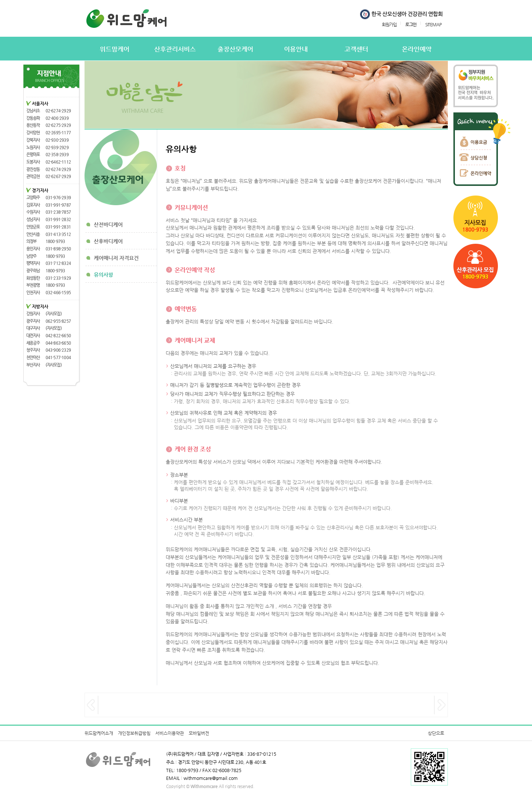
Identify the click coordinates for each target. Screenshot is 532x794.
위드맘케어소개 (99, 733)
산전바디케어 (108, 224)
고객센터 (356, 49)
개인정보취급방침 (134, 733)
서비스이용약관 (170, 733)
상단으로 (436, 733)
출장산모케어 (235, 49)
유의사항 (103, 275)
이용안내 (296, 49)
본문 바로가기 (7, 0)
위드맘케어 (115, 49)
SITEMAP (433, 24)
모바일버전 (199, 733)
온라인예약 (417, 49)
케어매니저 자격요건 (116, 258)
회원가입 (389, 24)
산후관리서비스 (175, 49)
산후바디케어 (108, 241)
